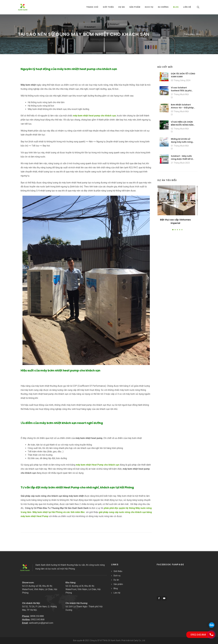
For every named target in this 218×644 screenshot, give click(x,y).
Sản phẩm (118, 584)
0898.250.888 (37, 616)
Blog (198, 34)
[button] (173, 230)
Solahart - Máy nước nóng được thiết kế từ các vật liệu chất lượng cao (182, 160)
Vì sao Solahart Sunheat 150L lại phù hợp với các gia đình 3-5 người (183, 92)
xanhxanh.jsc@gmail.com (41, 623)
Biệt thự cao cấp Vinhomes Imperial (177, 221)
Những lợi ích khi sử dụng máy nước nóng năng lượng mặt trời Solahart (182, 143)
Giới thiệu (118, 571)
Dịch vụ (117, 576)
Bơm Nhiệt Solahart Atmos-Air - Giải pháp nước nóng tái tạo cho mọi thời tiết (182, 109)
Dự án (116, 580)
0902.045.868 (38, 620)
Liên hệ (117, 593)
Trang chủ (92, 7)
